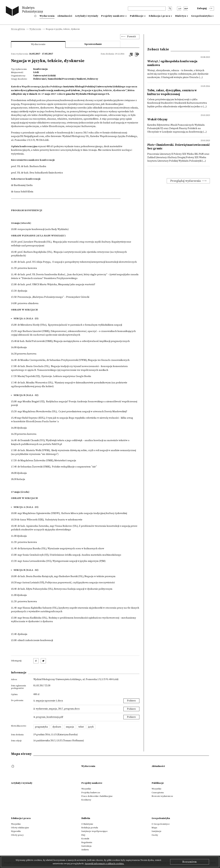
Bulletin (86, 818)
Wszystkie (86, 789)
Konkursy (86, 800)
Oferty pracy (17, 835)
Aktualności (65, 16)
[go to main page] (25, 12)
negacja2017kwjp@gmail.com (27, 136)
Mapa (154, 828)
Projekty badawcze (91, 793)
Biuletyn (181, 16)
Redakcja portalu (90, 828)
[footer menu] (13, 766)
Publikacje (137, 16)
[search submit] (170, 9)
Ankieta (85, 850)
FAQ (83, 835)
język (91, 727)
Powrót (131, 37)
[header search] (147, 9)
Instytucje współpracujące (94, 831)
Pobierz (131, 701)
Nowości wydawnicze (162, 796)
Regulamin (87, 842)
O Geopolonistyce (161, 824)
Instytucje (156, 831)
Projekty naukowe (113, 16)
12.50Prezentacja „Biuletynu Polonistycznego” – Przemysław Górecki (50, 297)
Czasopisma (158, 793)
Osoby (155, 835)
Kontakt (85, 839)
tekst (81, 727)
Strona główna (18, 29)
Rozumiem (190, 862)
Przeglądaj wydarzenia (186, 181)
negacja (70, 727)
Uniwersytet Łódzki (45, 76)
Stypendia (16, 831)
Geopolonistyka (201, 16)
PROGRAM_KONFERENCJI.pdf (49, 717)
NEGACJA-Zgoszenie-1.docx (49, 701)
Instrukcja (86, 846)
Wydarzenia (47, 16)
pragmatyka (41, 727)
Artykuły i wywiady (87, 16)
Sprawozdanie (93, 44)
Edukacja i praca (159, 16)
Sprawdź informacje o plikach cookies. (104, 864)
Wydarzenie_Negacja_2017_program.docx (58, 709)
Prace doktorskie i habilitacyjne (97, 796)
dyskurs (57, 727)
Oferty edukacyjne (20, 828)
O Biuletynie (87, 824)
